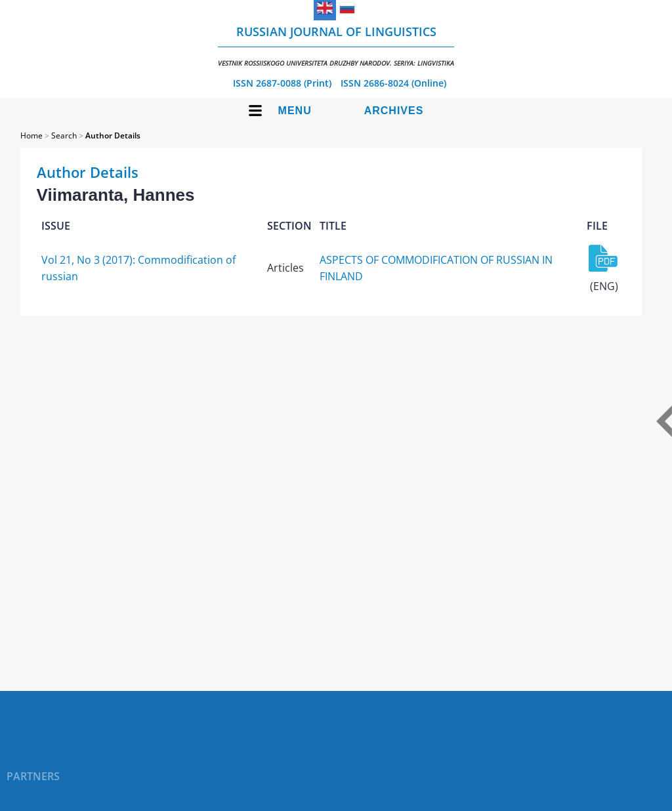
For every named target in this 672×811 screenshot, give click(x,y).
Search (64, 135)
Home (31, 135)
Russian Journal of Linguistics (336, 46)
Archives (394, 111)
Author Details (113, 135)
